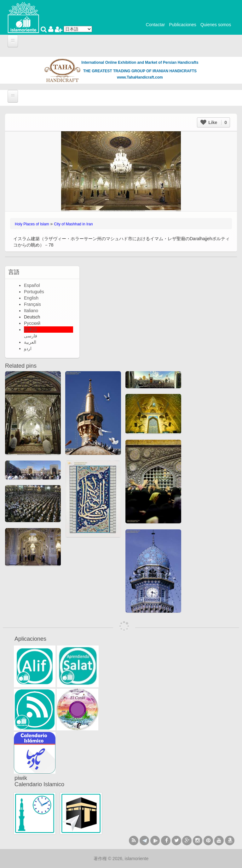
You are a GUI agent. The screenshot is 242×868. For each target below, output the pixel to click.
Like (214, 122)
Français (32, 304)
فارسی (31, 336)
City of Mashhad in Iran (73, 224)
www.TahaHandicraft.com (140, 77)
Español (32, 285)
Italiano (31, 311)
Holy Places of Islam (32, 224)
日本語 (31, 330)
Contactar (156, 25)
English (31, 298)
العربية (30, 342)
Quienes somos (216, 25)
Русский (32, 323)
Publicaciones (182, 25)
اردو (28, 348)
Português (34, 292)
